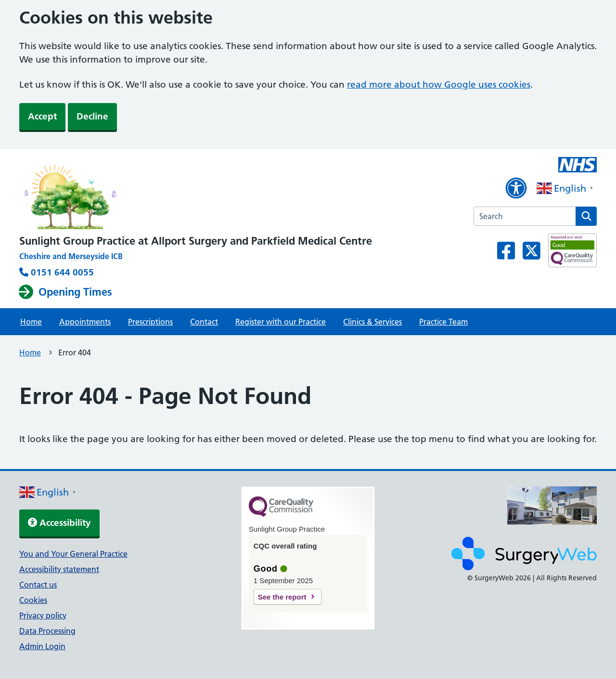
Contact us (38, 585)
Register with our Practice (281, 322)
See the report (282, 597)
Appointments (85, 322)
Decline (92, 116)
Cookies (33, 600)
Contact (204, 322)
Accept (42, 116)
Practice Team (443, 322)
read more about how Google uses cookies (439, 85)
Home (31, 322)
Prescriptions (150, 322)
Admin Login (42, 646)
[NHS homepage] (196, 194)
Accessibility (59, 523)
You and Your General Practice (73, 554)
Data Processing (47, 631)
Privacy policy (43, 615)
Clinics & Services (372, 322)
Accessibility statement (59, 569)
